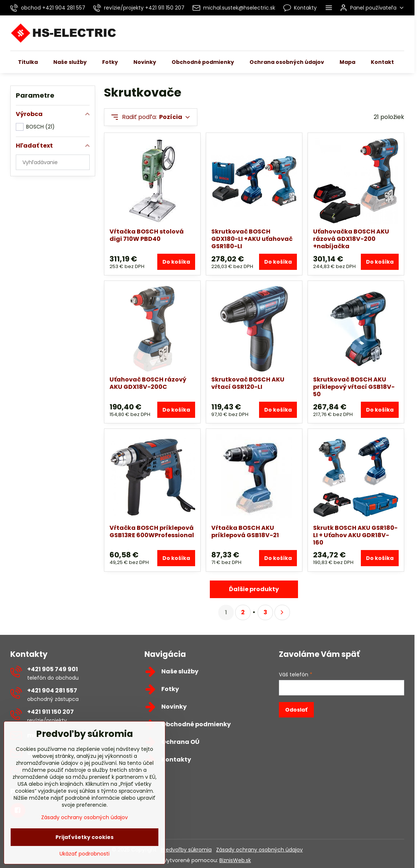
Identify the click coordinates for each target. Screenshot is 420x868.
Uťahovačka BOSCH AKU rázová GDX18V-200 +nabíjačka (351, 239)
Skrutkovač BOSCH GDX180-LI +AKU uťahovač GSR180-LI (252, 239)
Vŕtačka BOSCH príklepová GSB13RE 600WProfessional (152, 531)
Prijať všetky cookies (85, 846)
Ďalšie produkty (254, 589)
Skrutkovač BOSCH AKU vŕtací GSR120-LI (248, 383)
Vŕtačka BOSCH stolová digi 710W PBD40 (147, 235)
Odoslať (296, 710)
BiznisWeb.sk (235, 860)
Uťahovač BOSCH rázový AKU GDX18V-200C (148, 383)
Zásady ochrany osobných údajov (259, 850)
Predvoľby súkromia (186, 850)
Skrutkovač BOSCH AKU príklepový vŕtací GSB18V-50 (354, 387)
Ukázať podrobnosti (85, 863)
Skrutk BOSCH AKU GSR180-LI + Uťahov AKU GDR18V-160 (355, 535)
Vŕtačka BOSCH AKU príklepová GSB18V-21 (245, 531)
